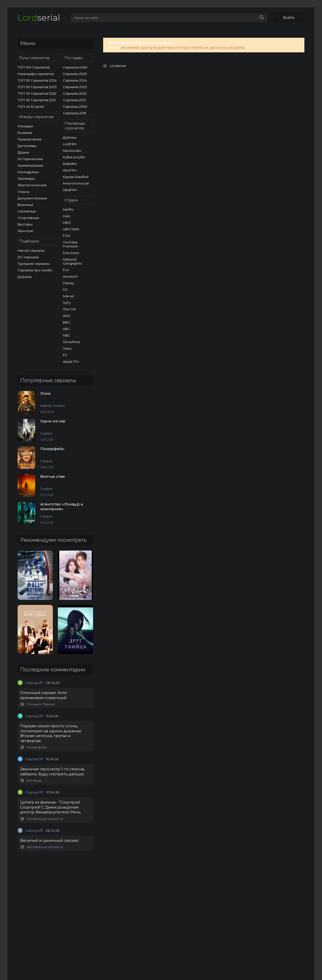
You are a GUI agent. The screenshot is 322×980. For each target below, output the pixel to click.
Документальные (32, 198)
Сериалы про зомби (35, 270)
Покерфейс (34, 747)
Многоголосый (76, 183)
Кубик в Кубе (74, 157)
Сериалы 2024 (75, 80)
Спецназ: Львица (38, 704)
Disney (68, 283)
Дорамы (25, 277)
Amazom (70, 276)
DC (66, 289)
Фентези (25, 231)
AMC (67, 316)
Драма (23, 152)
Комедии (25, 126)
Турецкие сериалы (34, 264)
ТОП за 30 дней (31, 106)
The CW (69, 309)
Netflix (68, 209)
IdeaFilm (70, 190)
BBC (67, 322)
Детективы (27, 146)
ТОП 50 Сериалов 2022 (37, 93)
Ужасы (23, 192)
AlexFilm (70, 170)
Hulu (67, 216)
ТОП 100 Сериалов (34, 67)
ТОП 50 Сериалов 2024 (37, 80)
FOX (67, 236)
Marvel (68, 296)
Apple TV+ (71, 361)
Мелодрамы (28, 172)
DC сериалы (28, 257)
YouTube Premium (70, 244)
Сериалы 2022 (75, 93)
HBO (67, 223)
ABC (67, 329)
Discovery (71, 253)
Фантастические (32, 185)
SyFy (67, 303)
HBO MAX (71, 229)
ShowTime (71, 342)
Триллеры (26, 178)
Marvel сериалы (31, 250)
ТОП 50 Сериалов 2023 (37, 87)
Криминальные (30, 165)
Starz (67, 348)
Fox (66, 270)
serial (39, 17)
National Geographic (73, 261)
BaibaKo (70, 164)
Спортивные (28, 218)
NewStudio (72, 151)
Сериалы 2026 (75, 67)
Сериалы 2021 (74, 100)
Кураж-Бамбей (76, 177)
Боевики (25, 133)
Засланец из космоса (42, 819)
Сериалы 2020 (75, 106)
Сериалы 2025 (75, 74)
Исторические (30, 159)
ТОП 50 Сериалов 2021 (37, 100)
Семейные (27, 211)
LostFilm (70, 144)
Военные (25, 205)
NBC (67, 335)
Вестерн (25, 224)
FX (65, 355)
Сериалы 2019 (75, 113)
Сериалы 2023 (75, 87)
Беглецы (31, 781)
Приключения (30, 139)
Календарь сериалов (36, 74)
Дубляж (70, 137)
